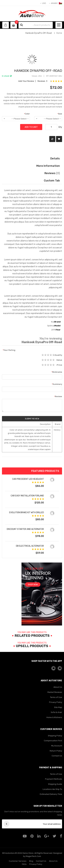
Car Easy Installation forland (27, 496)
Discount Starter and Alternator (25, 529)
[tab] (32, 181)
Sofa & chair (56, 712)
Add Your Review (26, 81)
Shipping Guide (55, 784)
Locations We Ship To (52, 789)
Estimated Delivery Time (51, 794)
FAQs (24, 864)
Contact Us (57, 756)
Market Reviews (55, 692)
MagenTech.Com (33, 856)
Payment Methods (54, 779)
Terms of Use (56, 697)
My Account (57, 746)
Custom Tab (52, 180)
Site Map (58, 707)
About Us (58, 687)
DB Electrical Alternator (30, 546)
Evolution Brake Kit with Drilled (27, 512)
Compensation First (53, 741)
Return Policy (56, 751)
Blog (31, 861)
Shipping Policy (55, 736)
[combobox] (38, 25)
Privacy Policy (56, 702)
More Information (48, 166)
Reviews (52, 173)
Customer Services (18, 861)
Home (59, 33)
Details (55, 158)
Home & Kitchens (54, 717)
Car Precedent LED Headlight (28, 479)
